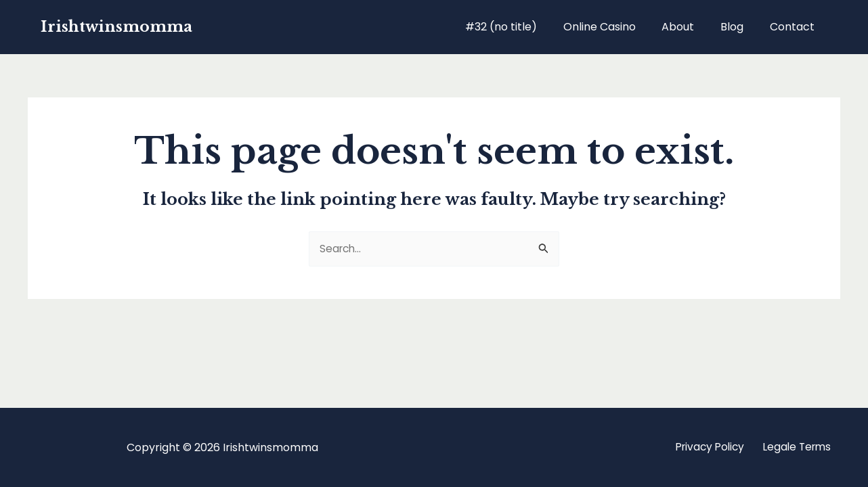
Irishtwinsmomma (116, 27)
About (689, 27)
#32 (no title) (521, 27)
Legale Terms (794, 447)
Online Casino (615, 27)
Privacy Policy (701, 447)
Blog (739, 27)
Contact (794, 27)
